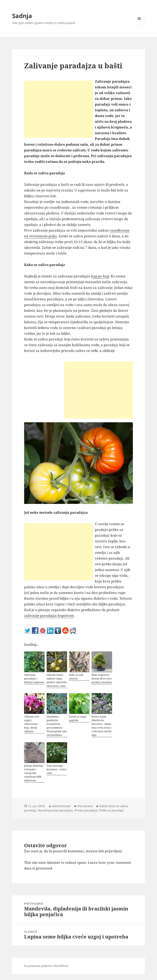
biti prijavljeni (110, 851)
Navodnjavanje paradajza (55, 810)
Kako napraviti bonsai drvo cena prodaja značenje (102, 679)
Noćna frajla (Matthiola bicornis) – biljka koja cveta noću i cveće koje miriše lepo (101, 726)
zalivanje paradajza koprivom (49, 616)
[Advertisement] (58, 109)
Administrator (61, 806)
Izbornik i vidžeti (139, 24)
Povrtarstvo (85, 806)
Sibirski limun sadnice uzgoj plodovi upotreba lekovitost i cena (57, 680)
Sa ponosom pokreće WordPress (46, 966)
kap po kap (100, 276)
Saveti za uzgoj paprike (78, 718)
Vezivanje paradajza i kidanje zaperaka (34, 679)
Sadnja (22, 16)
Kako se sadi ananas (76, 677)
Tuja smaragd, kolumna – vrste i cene (57, 769)
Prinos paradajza (86, 810)
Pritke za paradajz (111, 810)
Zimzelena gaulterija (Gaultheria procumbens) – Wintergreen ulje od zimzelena (57, 726)
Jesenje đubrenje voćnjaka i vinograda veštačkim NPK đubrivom (34, 773)
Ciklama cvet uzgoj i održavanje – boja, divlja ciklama (32, 724)
